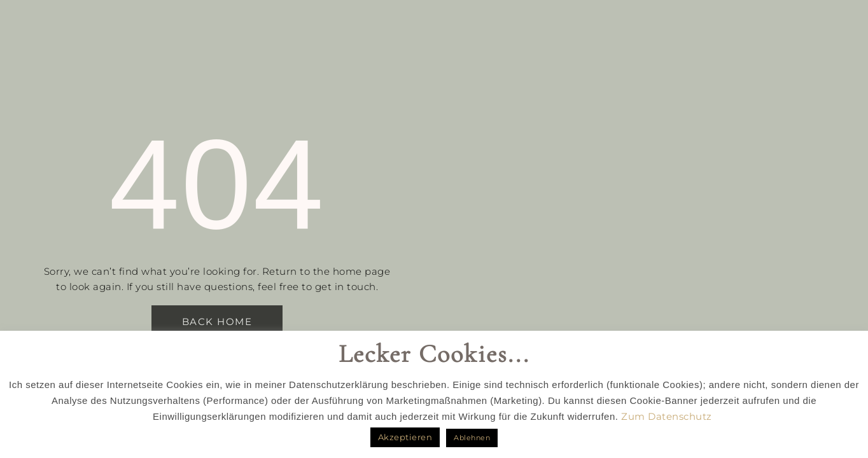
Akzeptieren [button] (405, 437)
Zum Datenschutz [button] (667, 416)
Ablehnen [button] (472, 438)
